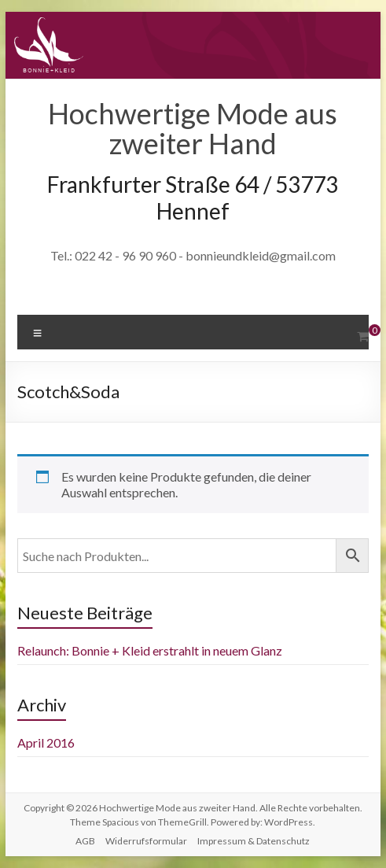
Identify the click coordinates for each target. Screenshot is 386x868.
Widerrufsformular (146, 841)
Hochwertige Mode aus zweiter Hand (193, 128)
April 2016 (46, 742)
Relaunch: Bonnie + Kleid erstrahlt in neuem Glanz (150, 650)
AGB (85, 841)
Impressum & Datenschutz (254, 841)
